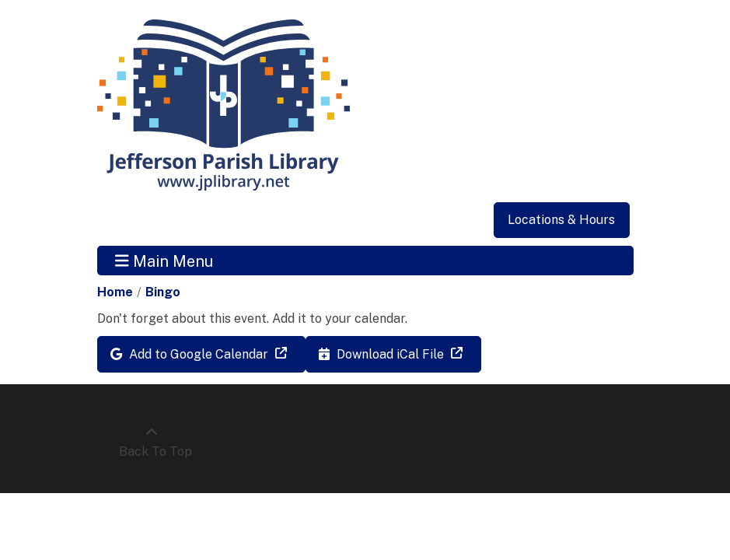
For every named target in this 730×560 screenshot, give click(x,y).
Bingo (163, 292)
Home (115, 292)
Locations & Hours (561, 220)
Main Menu (164, 261)
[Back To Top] (152, 443)
